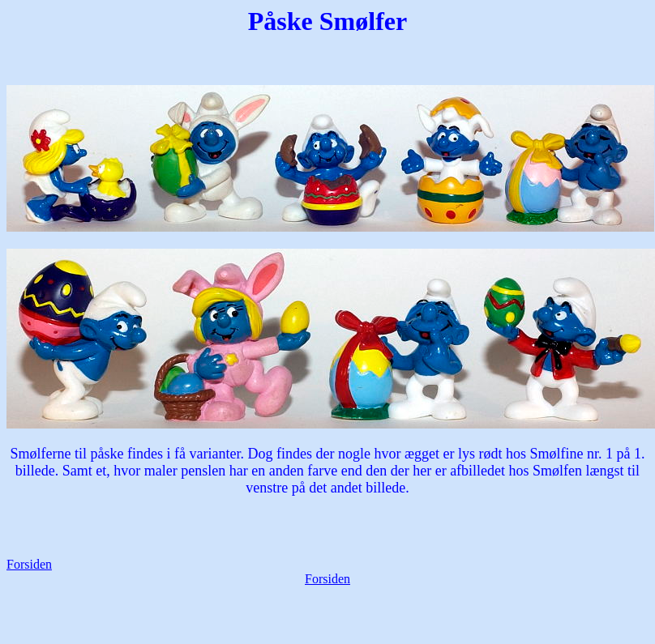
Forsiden (29, 564)
